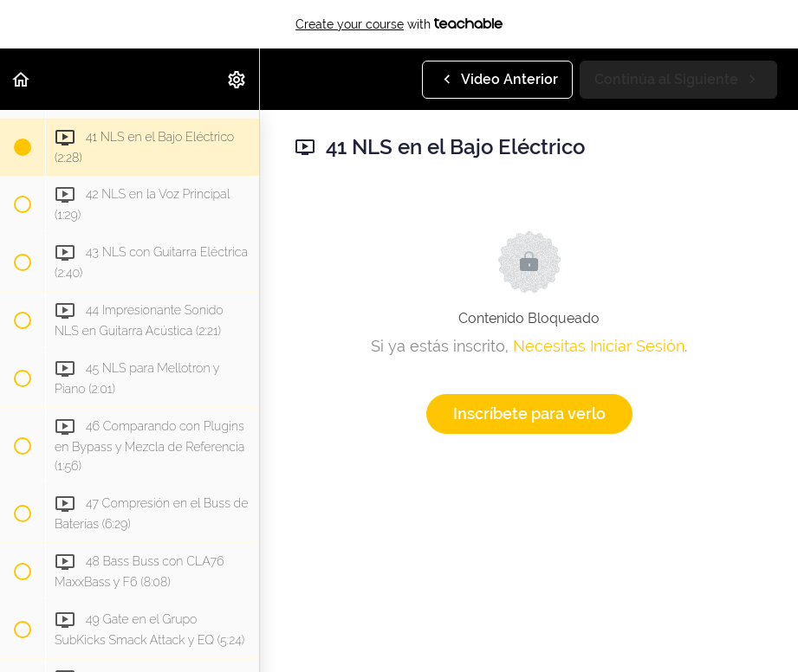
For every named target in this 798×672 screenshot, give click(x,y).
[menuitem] (237, 79)
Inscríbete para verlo (529, 414)
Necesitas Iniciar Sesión (599, 346)
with (399, 24)
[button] (22, 79)
